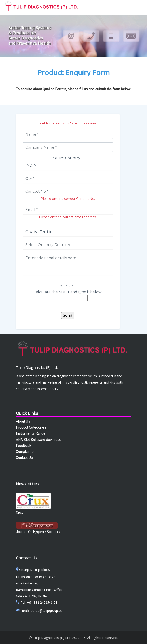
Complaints (25, 452)
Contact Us (24, 458)
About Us (23, 421)
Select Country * (68, 158)
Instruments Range (31, 433)
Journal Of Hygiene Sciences (39, 532)
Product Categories (31, 427)
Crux (19, 512)
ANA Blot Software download (39, 440)
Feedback (24, 446)
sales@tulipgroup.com (48, 611)
